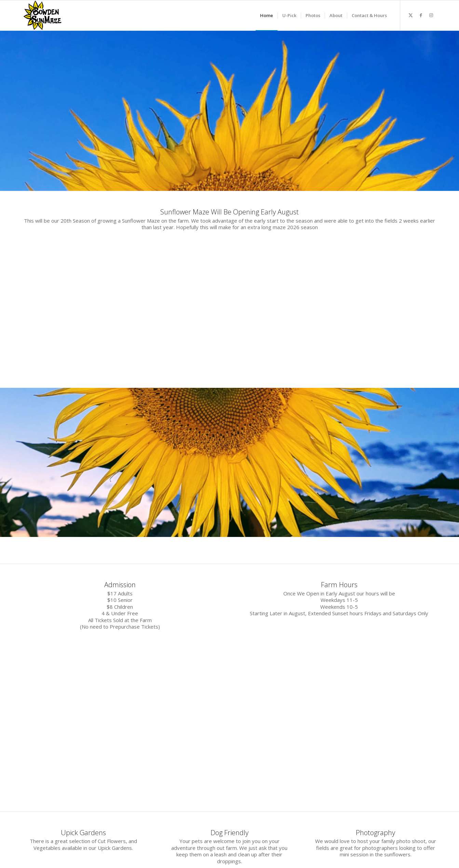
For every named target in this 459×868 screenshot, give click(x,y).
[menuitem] (267, 15)
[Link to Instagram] (431, 15)
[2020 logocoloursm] (43, 15)
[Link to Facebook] (421, 15)
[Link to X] (411, 15)
